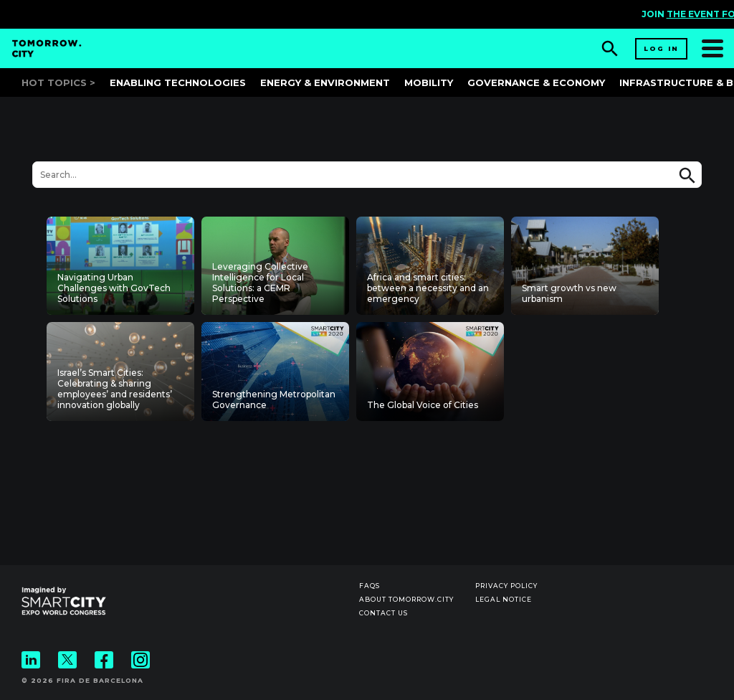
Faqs (370, 586)
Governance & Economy (536, 82)
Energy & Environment (325, 82)
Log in (661, 48)
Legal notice (504, 599)
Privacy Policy (506, 586)
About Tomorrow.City (406, 599)
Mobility (429, 82)
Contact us (383, 613)
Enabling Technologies (178, 82)
